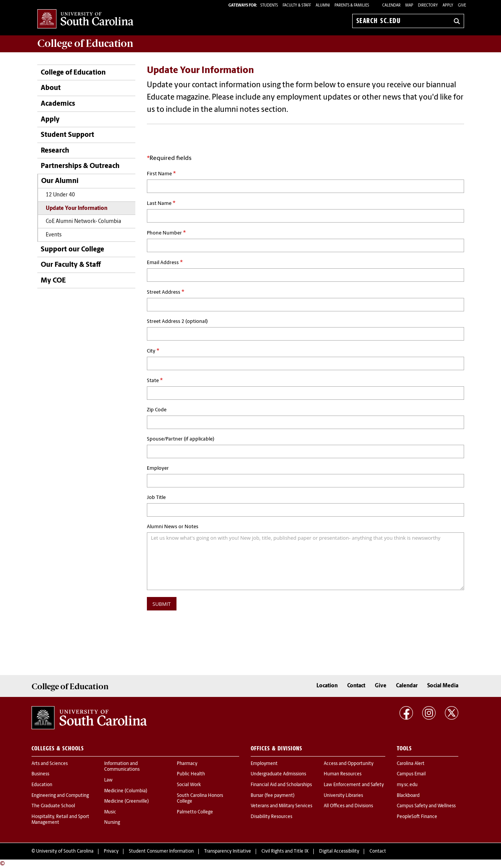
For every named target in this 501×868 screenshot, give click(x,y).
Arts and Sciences (50, 764)
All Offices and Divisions (348, 806)
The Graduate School (53, 806)
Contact (356, 686)
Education (42, 785)
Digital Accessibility (339, 851)
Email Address (165, 263)
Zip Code (157, 410)
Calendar (391, 6)
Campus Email (411, 774)
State (155, 381)
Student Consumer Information (161, 851)
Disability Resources (271, 817)
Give (462, 6)
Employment (264, 764)
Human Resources (343, 774)
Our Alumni (60, 181)
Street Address (166, 292)
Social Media (443, 686)
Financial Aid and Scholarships (281, 785)
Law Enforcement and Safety (354, 785)
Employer (158, 468)
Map (409, 6)
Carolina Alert (411, 764)
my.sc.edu (407, 785)
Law (108, 780)
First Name (161, 174)
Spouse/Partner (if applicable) (181, 439)
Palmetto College (195, 812)
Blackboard (408, 796)
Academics (58, 104)
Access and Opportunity (349, 764)
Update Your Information (77, 209)
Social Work (189, 785)
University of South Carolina (65, 851)
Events (54, 235)
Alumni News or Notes (173, 527)
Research (55, 151)
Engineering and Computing (60, 796)
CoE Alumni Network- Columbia (83, 222)
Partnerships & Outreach (80, 166)
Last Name (161, 203)
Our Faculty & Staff (71, 265)
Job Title (156, 498)
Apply (448, 6)
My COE (53, 281)
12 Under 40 (60, 195)
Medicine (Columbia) (126, 791)
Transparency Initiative (228, 851)
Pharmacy (187, 764)
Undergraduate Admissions (278, 774)
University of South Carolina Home (85, 19)
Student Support (67, 135)
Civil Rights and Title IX (285, 851)
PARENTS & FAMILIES (352, 6)
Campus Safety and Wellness (426, 806)
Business (40, 774)
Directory (428, 6)
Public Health (191, 774)
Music (110, 812)
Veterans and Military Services (281, 806)
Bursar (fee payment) (273, 796)
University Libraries (343, 796)
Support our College (72, 250)
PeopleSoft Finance (417, 817)
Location (327, 686)
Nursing (112, 823)
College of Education (73, 73)
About (51, 88)
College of (85, 43)
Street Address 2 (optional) (177, 322)
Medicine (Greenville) (126, 801)
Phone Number (166, 233)
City (153, 351)
